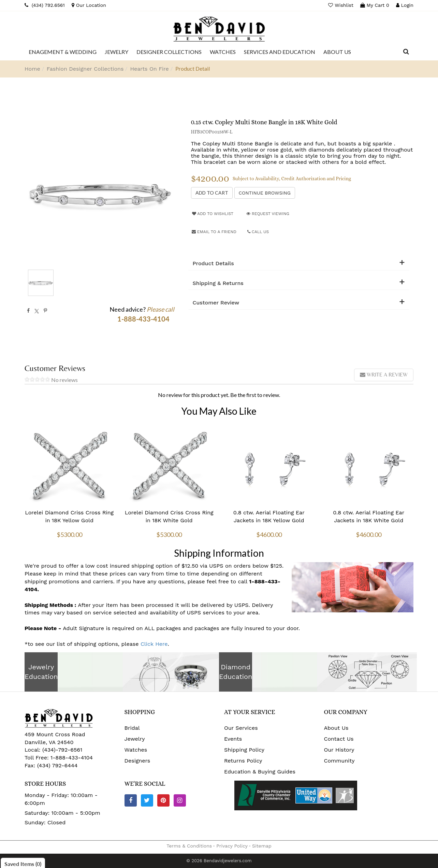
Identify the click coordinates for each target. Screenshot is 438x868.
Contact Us (339, 739)
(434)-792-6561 (62, 750)
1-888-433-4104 (72, 758)
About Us (336, 728)
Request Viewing (268, 214)
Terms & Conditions (189, 846)
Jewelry (135, 739)
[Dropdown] (63, 52)
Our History (339, 750)
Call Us (258, 232)
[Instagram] (180, 800)
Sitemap (262, 846)
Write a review (384, 375)
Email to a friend (214, 232)
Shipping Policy (244, 750)
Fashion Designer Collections (85, 69)
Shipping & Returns (218, 283)
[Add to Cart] (212, 193)
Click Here (154, 644)
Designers (137, 761)
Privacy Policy (232, 846)
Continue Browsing (265, 193)
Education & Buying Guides (260, 772)
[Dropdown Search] (406, 52)
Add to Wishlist (213, 214)
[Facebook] (131, 800)
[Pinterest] (163, 800)
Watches (136, 750)
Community (339, 761)
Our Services (241, 728)
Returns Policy (243, 761)
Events (233, 739)
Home (32, 69)
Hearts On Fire (149, 69)
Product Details (213, 264)
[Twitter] (147, 800)
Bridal (132, 728)
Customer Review (216, 303)
